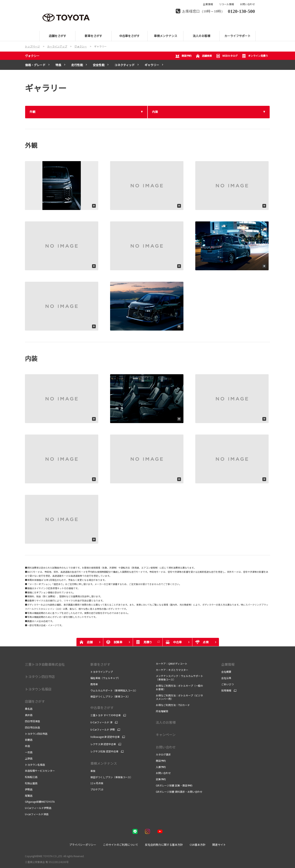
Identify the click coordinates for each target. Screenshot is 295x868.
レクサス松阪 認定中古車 (104, 751)
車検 (93, 771)
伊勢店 (29, 789)
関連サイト (219, 845)
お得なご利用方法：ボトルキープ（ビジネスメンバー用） (179, 697)
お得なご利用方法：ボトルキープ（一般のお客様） (179, 687)
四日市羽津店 (32, 721)
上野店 (29, 758)
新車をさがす (100, 664)
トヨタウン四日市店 (36, 734)
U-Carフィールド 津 (101, 722)
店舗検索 (204, 56)
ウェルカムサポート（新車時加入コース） (114, 690)
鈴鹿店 (29, 740)
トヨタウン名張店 (35, 765)
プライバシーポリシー (83, 845)
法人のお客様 (166, 722)
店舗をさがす (35, 701)
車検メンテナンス (104, 763)
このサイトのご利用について (121, 845)
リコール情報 (226, 4)
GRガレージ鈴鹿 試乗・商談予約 (174, 785)
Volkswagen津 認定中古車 (105, 737)
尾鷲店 (29, 796)
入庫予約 (161, 767)
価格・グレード (35, 65)
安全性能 (99, 65)
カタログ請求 (163, 754)
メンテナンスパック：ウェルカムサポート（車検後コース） (179, 678)
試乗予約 (161, 779)
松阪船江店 (31, 777)
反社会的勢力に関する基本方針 (164, 845)
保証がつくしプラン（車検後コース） (111, 777)
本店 (27, 746)
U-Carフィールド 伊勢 (103, 730)
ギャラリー (152, 65)
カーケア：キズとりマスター (172, 670)
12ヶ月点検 (97, 783)
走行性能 (77, 65)
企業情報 (208, 4)
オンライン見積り (255, 56)
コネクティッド (125, 65)
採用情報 (226, 690)
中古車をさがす (102, 707)
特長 (58, 65)
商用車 (94, 684)
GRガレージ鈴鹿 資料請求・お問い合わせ (179, 792)
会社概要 (226, 672)
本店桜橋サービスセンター (40, 771)
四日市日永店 (32, 727)
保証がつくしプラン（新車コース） (110, 696)
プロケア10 (97, 789)
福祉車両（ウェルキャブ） (105, 678)
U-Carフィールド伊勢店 (38, 808)
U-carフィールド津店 (37, 814)
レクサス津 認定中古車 (103, 744)
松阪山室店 (31, 783)
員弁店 (29, 715)
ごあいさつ (227, 684)
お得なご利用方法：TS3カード (173, 705)
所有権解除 (162, 711)
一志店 (29, 752)
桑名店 (29, 709)
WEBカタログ (227, 56)
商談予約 (183, 56)
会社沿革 (226, 678)
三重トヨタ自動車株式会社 (45, 664)
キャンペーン (166, 735)
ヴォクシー (32, 56)
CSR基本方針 (198, 845)
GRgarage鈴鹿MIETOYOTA (40, 802)
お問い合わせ (247, 4)
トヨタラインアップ (102, 672)
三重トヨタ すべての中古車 (106, 715)
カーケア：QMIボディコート (172, 664)
